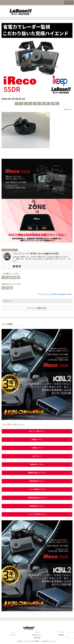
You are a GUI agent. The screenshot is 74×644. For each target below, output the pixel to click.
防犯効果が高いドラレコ (37, 506)
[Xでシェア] (19, 104)
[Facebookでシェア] (28, 104)
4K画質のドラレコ (37, 448)
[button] (55, 104)
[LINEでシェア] (46, 104)
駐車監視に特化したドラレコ (37, 473)
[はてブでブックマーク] (37, 104)
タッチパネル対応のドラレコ (37, 514)
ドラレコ (37, 632)
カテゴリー (13, 635)
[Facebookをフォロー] (17, 266)
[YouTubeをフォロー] (20, 266)
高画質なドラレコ (37, 440)
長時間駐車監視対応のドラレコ (37, 498)
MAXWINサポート (37, 635)
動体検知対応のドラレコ (37, 481)
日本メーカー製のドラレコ (37, 431)
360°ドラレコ (37, 456)
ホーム (13, 632)
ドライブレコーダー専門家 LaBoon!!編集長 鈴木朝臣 (36, 254)
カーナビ (61, 632)
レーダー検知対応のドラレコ (37, 489)
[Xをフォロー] (14, 266)
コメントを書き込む (37, 308)
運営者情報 (37, 638)
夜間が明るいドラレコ (37, 464)
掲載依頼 (61, 635)
